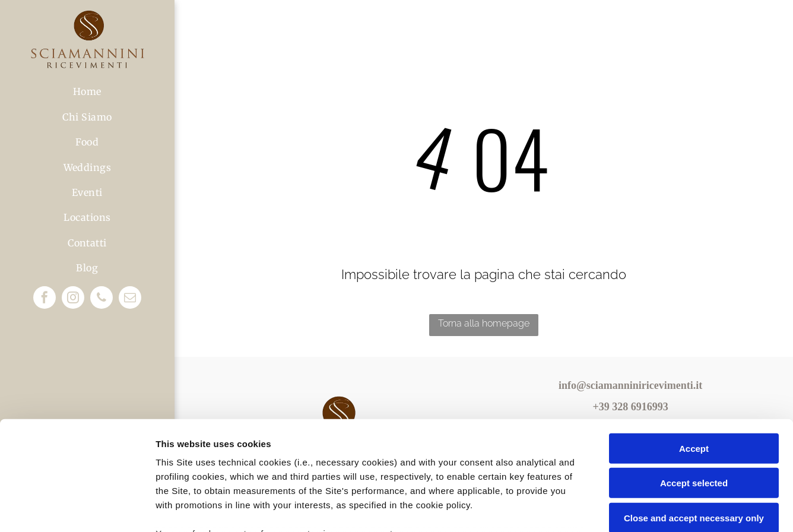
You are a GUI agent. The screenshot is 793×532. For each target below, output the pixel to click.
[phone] (101, 299)
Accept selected (694, 383)
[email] (130, 299)
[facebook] (45, 299)
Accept (694, 349)
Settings (604, 509)
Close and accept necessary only (694, 418)
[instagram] (73, 299)
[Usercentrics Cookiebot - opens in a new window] (77, 509)
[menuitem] (87, 91)
